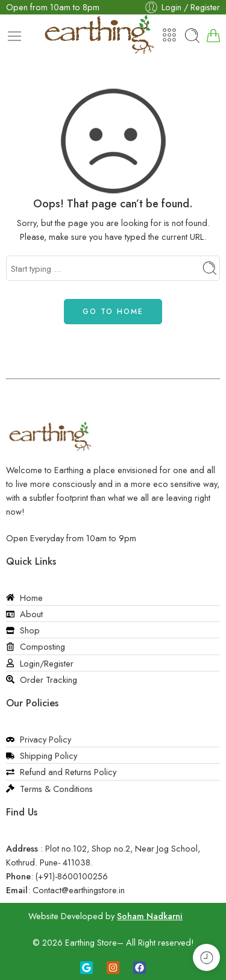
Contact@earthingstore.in (79, 890)
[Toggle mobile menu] (14, 36)
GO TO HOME (113, 312)
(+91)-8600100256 (72, 876)
